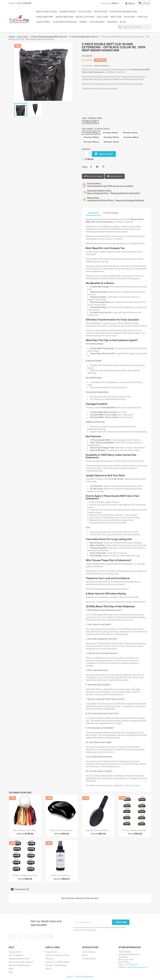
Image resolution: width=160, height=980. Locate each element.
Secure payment (16, 955)
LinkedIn (45, 936)
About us (49, 959)
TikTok (51, 936)
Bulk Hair (129, 17)
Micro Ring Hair (65, 17)
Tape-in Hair (100, 12)
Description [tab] (93, 213)
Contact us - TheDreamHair (57, 962)
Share (91, 167)
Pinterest (103, 167)
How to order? (15, 952)
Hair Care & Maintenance (20, 965)
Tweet (97, 167)
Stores (48, 969)
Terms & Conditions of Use (57, 955)
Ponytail (143, 17)
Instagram (40, 936)
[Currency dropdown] (116, 3)
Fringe (83, 22)
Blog (123, 22)
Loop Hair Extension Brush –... (98, 830)
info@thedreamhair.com (137, 967)
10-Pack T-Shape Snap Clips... (25, 875)
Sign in (85, 955)
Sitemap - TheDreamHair (56, 965)
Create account (89, 959)
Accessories (97, 22)
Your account (90, 947)
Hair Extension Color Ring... (25, 830)
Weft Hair (116, 17)
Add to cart (104, 154)
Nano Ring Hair (45, 17)
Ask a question (115, 176)
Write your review (93, 176)
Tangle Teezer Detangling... (62, 830)
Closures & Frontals (65, 22)
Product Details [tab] (111, 213)
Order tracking (88, 952)
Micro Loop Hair (85, 17)
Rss (23, 936)
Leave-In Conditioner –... (62, 875)
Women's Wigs (68, 12)
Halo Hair (102, 17)
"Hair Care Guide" (131, 786)
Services (112, 22)
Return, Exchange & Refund (21, 962)
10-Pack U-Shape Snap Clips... (135, 830)
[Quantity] (85, 154)
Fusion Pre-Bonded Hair (123, 12)
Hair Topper (43, 22)
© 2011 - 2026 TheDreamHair (80, 977)
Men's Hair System (47, 12)
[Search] (134, 27)
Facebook (12, 936)
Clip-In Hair (85, 12)
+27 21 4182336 (24, 3)
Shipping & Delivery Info (19, 959)
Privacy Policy (51, 952)
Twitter (17, 936)
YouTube (28, 936)
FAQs (11, 969)
